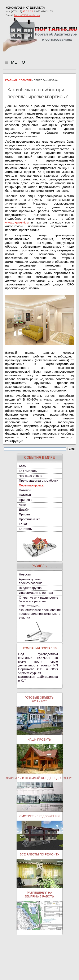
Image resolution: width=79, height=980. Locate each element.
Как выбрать (28, 471)
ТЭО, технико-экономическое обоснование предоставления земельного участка (40, 612)
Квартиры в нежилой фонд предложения (39, 778)
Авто (22, 466)
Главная (11, 80)
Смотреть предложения (40, 816)
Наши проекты (39, 740)
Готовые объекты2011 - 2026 (39, 699)
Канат (23, 524)
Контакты (26, 529)
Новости (25, 574)
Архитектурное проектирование (31, 581)
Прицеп (24, 514)
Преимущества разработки (39, 480)
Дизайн (24, 509)
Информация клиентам (36, 593)
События (25, 80)
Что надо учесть (31, 476)
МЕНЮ (15, 60)
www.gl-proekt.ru (17, 222)
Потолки (25, 495)
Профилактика (30, 519)
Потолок (25, 490)
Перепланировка (31, 485)
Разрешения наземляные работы (39, 895)
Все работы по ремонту (39, 854)
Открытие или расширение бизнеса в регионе (39, 599)
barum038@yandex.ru (27, 15)
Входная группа (30, 588)
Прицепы (25, 500)
